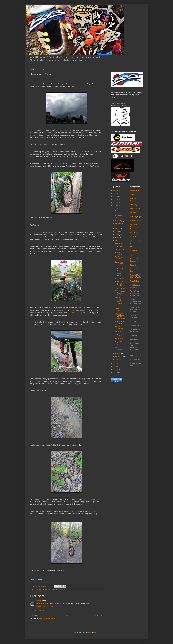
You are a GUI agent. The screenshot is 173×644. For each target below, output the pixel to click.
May (117, 238)
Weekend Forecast (119, 327)
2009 (115, 372)
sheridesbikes (135, 360)
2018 (115, 193)
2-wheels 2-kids (136, 221)
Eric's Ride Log (135, 233)
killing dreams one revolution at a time (135, 309)
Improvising (119, 338)
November (119, 216)
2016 (115, 199)
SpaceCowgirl (135, 340)
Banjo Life (134, 265)
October (118, 221)
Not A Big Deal (120, 278)
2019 (115, 190)
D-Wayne (133, 247)
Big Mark (133, 213)
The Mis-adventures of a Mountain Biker (136, 301)
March (118, 354)
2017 (115, 196)
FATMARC (134, 251)
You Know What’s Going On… (120, 333)
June (117, 235)
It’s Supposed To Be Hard (120, 323)
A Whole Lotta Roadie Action (120, 293)
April (117, 241)
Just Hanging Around (119, 253)
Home (67, 615)
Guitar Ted (134, 195)
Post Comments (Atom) (47, 619)
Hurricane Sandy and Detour (134, 227)
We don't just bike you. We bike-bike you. (135, 293)
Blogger (96, 633)
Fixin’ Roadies (120, 288)
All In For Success (119, 349)
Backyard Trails (61, 589)
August (118, 229)
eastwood (39, 600)
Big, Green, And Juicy (119, 258)
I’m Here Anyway (119, 274)
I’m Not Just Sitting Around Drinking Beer (119, 302)
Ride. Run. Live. (136, 356)
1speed (132, 255)
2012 (115, 363)
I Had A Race (119, 246)
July (117, 232)
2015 (115, 202)
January (118, 360)
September (119, 224)
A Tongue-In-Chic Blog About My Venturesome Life (135, 348)
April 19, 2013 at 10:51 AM (45, 606)
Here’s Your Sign (119, 270)
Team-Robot (134, 281)
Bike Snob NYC (135, 209)
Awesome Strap (76, 313)
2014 (115, 205)
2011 (115, 366)
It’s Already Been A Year (119, 343)
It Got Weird (119, 243)
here (113, 97)
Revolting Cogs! (136, 217)
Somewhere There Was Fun (120, 264)
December (119, 211)
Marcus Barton (135, 191)
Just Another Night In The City (119, 283)
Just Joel (133, 321)
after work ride (40, 589)
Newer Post (34, 615)
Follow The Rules (119, 309)
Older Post (99, 615)
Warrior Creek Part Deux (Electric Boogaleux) (120, 316)
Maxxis (93, 499)
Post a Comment (39, 611)
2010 (115, 369)
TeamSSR (133, 336)
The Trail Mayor (135, 325)
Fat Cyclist (134, 237)
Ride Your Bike (120, 249)
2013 (115, 208)
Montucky (133, 205)
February (119, 356)
